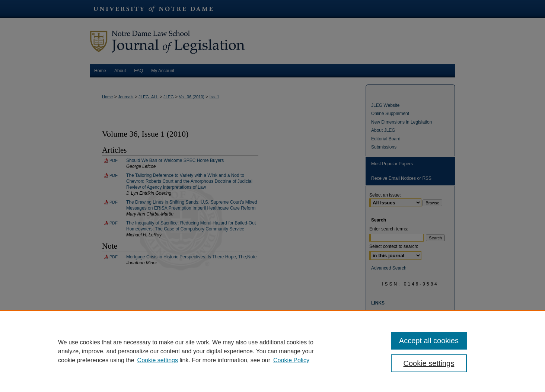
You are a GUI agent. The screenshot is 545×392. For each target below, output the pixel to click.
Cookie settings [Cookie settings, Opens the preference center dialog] (429, 363)
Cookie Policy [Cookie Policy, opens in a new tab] (291, 360)
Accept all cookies (429, 341)
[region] (272, 351)
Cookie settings (158, 360)
